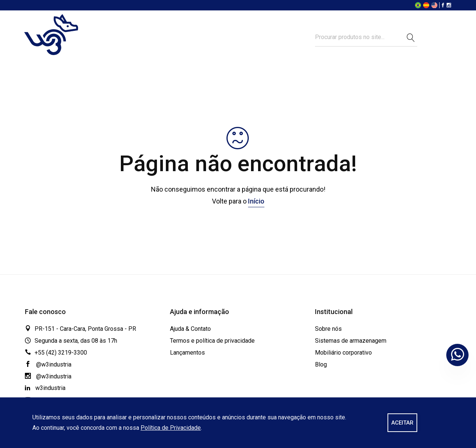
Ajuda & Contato (190, 329)
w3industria (45, 388)
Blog (321, 364)
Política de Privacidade (171, 428)
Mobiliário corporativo (343, 353)
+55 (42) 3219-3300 (61, 353)
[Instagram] (449, 6)
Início (256, 201)
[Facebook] (443, 6)
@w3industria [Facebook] (48, 364)
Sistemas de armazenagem (351, 341)
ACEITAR (402, 423)
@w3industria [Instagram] (48, 376)
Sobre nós (328, 329)
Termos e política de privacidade (212, 341)
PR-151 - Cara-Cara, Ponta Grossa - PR (85, 329)
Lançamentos (187, 353)
